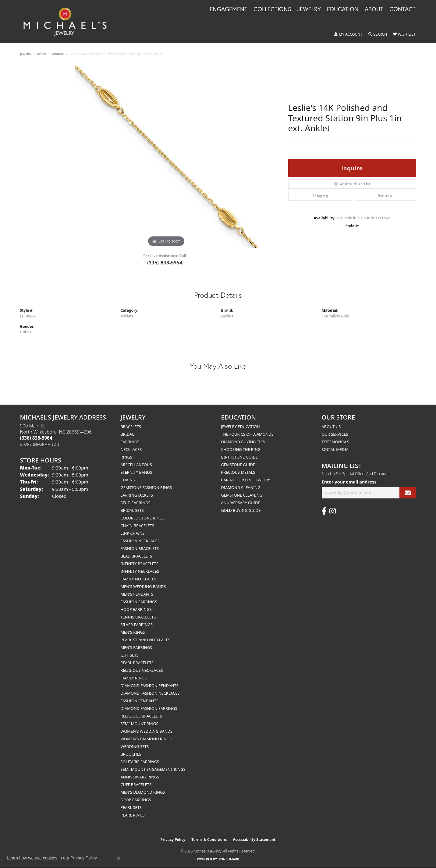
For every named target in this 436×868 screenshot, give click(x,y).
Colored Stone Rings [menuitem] (143, 518)
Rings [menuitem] (126, 457)
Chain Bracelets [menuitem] (138, 526)
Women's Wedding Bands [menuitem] (147, 731)
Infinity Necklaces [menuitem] (140, 571)
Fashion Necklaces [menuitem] (140, 541)
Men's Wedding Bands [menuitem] (143, 586)
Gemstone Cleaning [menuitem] (242, 495)
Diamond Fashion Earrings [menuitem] (149, 708)
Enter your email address (349, 482)
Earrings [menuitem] (130, 442)
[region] (166, 157)
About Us (331, 427)
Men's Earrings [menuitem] (136, 647)
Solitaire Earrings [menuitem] (140, 762)
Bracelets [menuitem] (131, 427)
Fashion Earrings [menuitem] (139, 602)
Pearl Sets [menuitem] (131, 807)
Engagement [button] (229, 9)
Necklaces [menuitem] (131, 449)
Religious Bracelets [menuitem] (142, 716)
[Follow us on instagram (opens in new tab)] (333, 511)
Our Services (335, 434)
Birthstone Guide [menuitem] (240, 457)
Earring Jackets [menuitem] (137, 495)
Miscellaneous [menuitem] (136, 465)
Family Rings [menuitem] (134, 678)
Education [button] (343, 9)
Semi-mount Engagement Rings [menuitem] (153, 769)
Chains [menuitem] (128, 480)
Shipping (320, 196)
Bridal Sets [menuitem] (132, 510)
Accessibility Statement (254, 840)
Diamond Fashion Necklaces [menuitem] (150, 693)
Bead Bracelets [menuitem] (136, 556)
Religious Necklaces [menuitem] (142, 670)
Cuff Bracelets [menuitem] (136, 785)
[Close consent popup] (119, 858)
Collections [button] (272, 9)
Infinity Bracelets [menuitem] (140, 564)
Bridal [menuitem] (128, 434)
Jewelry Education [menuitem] (241, 427)
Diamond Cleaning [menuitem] (241, 487)
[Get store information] (40, 444)
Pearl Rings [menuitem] (133, 815)
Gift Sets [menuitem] (130, 655)
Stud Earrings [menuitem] (136, 503)
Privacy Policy (173, 840)
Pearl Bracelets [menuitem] (137, 663)
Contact (402, 9)
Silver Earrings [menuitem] (137, 625)
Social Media (335, 449)
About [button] (374, 9)
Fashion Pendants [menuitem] (140, 701)
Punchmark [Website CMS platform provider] (229, 859)
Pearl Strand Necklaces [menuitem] (145, 640)
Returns (385, 196)
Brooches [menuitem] (131, 754)
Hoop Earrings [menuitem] (136, 609)
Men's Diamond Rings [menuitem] (143, 792)
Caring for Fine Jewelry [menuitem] (246, 480)
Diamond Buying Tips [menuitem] (243, 442)
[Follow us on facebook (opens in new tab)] (324, 511)
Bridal (42, 54)
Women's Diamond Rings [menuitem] (146, 739)
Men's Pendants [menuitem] (137, 594)
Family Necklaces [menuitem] (138, 579)
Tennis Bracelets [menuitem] (138, 617)
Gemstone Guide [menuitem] (238, 465)
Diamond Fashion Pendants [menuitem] (150, 686)
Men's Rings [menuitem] (133, 632)
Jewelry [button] (309, 9)
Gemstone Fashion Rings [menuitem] (146, 487)
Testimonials (335, 442)
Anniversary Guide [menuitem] (241, 503)
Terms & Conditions (209, 840)
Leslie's (227, 316)
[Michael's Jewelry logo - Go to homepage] (68, 21)
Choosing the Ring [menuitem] (241, 449)
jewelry (26, 54)
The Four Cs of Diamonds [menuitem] (247, 434)
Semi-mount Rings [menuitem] (140, 724)
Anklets (58, 54)
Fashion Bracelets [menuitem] (140, 548)
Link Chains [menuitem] (133, 533)
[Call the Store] (36, 438)
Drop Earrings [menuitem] (136, 800)
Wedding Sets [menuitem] (135, 746)
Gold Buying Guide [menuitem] (241, 510)
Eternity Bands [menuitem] (136, 472)
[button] (348, 34)
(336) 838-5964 (165, 262)
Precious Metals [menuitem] (238, 472)
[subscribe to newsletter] (408, 493)
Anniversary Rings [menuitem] (140, 777)
